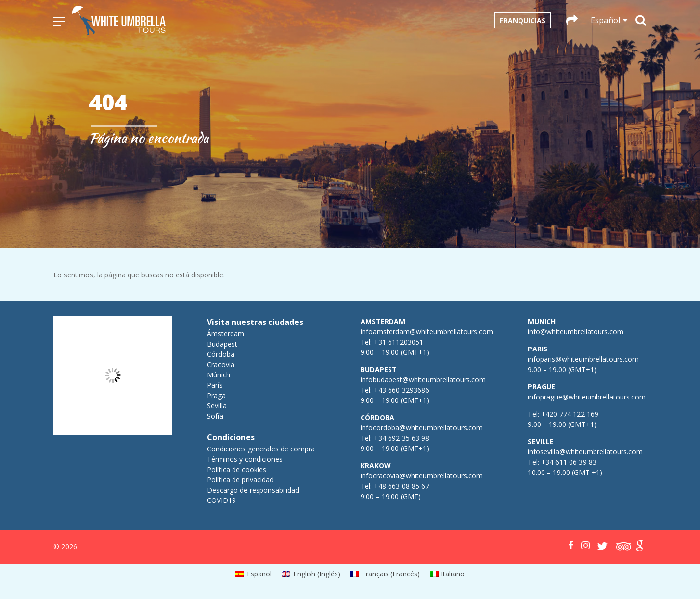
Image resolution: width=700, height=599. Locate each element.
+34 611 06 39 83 (569, 462)
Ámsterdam (226, 334)
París (215, 385)
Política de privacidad (240, 480)
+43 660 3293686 (402, 390)
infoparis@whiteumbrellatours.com (583, 359)
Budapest (222, 344)
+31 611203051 (399, 342)
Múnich (219, 375)
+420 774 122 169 (569, 414)
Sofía (215, 416)
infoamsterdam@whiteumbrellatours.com (427, 332)
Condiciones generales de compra (261, 449)
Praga (216, 395)
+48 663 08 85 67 (402, 486)
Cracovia (221, 364)
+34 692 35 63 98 (402, 438)
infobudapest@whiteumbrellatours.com (423, 380)
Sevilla (217, 406)
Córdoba (221, 354)
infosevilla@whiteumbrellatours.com (585, 452)
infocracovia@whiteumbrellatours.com (422, 476)
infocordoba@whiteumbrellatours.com (422, 428)
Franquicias (523, 20)
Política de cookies (237, 469)
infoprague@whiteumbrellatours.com (587, 397)
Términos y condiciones (245, 459)
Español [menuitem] (259, 574)
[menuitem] (254, 574)
